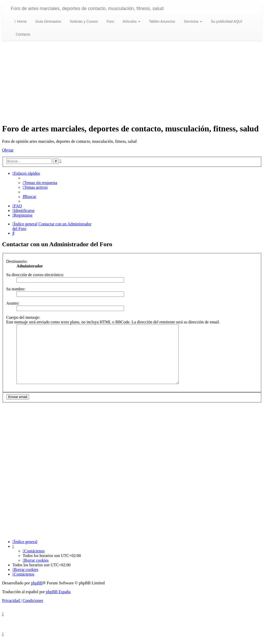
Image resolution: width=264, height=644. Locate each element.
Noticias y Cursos (83, 21)
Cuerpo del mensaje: (23, 317)
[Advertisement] (132, 82)
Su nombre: (16, 289)
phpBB (37, 588)
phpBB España (58, 597)
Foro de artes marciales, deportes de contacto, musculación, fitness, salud (87, 9)
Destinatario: (17, 261)
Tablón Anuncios (162, 21)
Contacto (22, 34)
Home (21, 21)
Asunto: (13, 303)
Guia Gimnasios (48, 21)
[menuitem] (40, 183)
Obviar (8, 150)
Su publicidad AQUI (226, 21)
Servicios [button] (192, 21)
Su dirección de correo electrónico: (35, 275)
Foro (110, 21)
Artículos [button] (131, 21)
